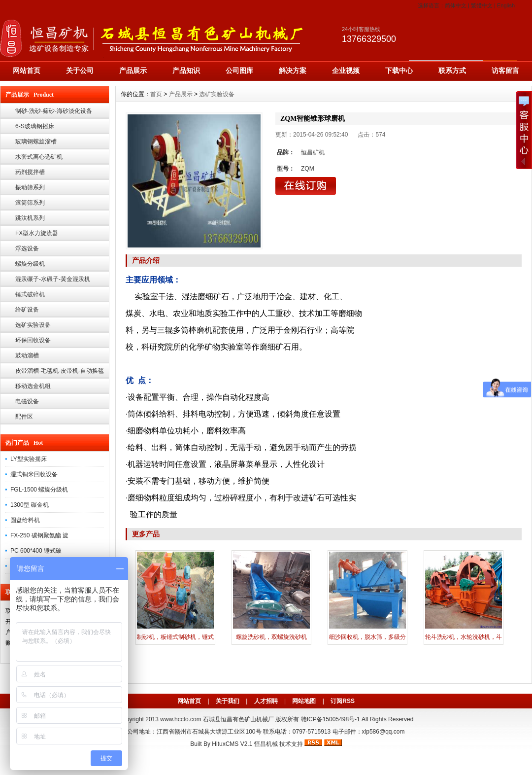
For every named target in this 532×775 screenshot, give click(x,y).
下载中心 (399, 70)
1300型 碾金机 (30, 505)
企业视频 (346, 70)
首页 (156, 94)
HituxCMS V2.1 (232, 744)
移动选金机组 (33, 386)
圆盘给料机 (25, 520)
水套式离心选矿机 (39, 157)
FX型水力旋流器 (37, 233)
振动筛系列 (30, 187)
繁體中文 (482, 5)
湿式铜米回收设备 (34, 474)
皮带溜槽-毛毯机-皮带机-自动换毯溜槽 (60, 373)
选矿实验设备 (33, 325)
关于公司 (80, 70)
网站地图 (304, 701)
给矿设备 (27, 310)
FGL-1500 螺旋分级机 (39, 490)
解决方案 (293, 70)
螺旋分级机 (30, 264)
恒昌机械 (266, 744)
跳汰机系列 (30, 218)
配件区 (24, 417)
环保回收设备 (33, 340)
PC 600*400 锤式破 (36, 551)
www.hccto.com (181, 719)
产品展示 (133, 70)
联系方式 (452, 70)
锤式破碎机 (30, 294)
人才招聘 (266, 701)
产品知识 (186, 70)
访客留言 (505, 70)
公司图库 (239, 70)
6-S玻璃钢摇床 (35, 126)
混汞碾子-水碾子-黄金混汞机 (53, 279)
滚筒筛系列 (30, 203)
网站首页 (27, 70)
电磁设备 (27, 401)
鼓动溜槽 (27, 355)
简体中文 (456, 5)
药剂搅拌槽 (30, 172)
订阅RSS (343, 701)
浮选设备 (27, 248)
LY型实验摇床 (29, 459)
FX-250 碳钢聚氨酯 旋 (39, 535)
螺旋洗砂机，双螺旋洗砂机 (271, 637)
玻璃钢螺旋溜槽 (36, 141)
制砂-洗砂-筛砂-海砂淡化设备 (54, 111)
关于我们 (228, 701)
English (506, 5)
